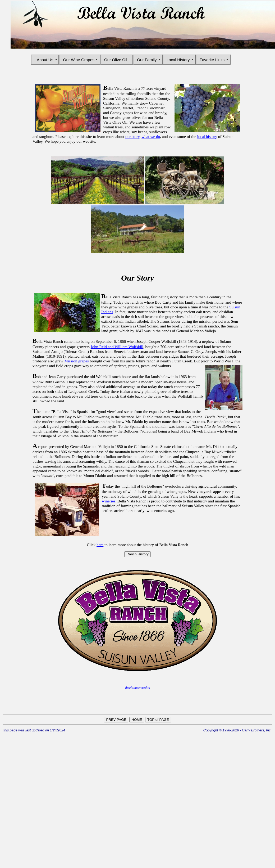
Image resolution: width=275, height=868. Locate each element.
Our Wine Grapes (80, 60)
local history (207, 136)
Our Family (148, 60)
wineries (109, 501)
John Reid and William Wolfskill (117, 347)
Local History (179, 60)
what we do (151, 136)
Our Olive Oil (117, 60)
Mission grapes (76, 361)
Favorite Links (213, 60)
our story (132, 136)
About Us (45, 60)
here (100, 545)
